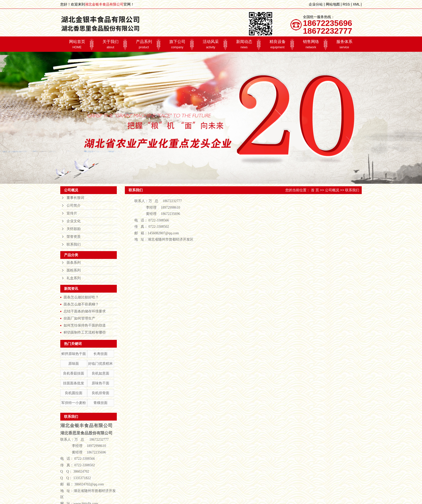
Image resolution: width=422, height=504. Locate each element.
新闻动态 (244, 44)
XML (356, 4)
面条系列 (74, 263)
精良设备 (277, 44)
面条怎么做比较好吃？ (81, 297)
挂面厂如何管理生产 (79, 318)
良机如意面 (100, 373)
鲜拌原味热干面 (74, 354)
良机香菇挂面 (74, 373)
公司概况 (332, 190)
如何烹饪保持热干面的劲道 (85, 325)
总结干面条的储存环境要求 (85, 311)
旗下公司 (177, 44)
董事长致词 (75, 198)
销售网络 (311, 44)
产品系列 (144, 44)
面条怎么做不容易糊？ (81, 304)
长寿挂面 (100, 354)
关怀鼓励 (74, 229)
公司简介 (74, 205)
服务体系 (344, 44)
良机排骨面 (100, 393)
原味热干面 (100, 383)
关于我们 (110, 44)
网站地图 (333, 4)
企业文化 (74, 221)
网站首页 (77, 44)
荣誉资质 (74, 237)
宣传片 (72, 213)
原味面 (74, 363)
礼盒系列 (74, 278)
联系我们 (74, 244)
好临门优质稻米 (100, 363)
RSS (346, 4)
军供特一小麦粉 (74, 403)
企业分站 (316, 4)
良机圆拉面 (74, 393)
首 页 (315, 190)
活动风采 (211, 44)
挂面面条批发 (74, 383)
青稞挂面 (100, 403)
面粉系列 (74, 270)
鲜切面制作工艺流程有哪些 (85, 332)
